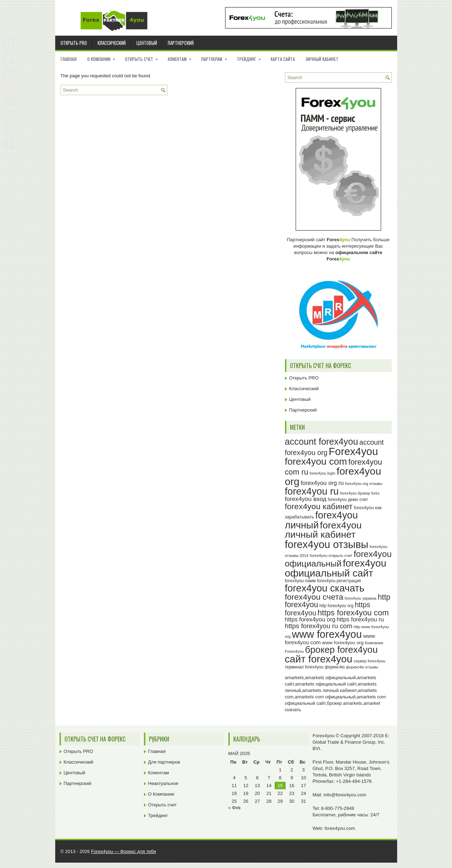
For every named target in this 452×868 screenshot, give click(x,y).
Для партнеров (164, 762)
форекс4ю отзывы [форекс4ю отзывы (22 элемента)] (362, 667)
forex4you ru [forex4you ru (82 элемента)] (312, 491)
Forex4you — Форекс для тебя (124, 851)
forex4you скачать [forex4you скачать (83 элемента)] (325, 588)
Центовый (147, 43)
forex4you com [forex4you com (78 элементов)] (316, 461)
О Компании (103, 57)
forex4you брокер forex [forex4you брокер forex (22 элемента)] (360, 493)
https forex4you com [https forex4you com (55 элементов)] (353, 613)
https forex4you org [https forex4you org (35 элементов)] (310, 619)
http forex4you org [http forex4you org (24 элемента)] (336, 606)
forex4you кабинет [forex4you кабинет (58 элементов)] (319, 506)
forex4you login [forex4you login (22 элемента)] (322, 473)
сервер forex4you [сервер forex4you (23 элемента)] (370, 661)
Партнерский (181, 43)
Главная (69, 59)
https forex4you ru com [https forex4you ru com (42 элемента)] (319, 626)
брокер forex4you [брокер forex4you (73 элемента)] (341, 650)
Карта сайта (283, 59)
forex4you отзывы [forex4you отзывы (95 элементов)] (327, 544)
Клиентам (182, 57)
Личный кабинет (322, 59)
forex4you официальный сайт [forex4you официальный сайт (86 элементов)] (336, 568)
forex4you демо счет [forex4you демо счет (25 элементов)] (348, 500)
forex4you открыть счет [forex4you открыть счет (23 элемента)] (331, 556)
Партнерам (216, 57)
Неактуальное (163, 783)
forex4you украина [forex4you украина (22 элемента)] (360, 598)
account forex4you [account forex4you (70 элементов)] (322, 441)
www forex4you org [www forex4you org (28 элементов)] (343, 643)
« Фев (235, 808)
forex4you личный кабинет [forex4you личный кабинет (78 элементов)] (323, 530)
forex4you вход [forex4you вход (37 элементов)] (306, 499)
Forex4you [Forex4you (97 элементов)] (354, 451)
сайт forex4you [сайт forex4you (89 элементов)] (319, 659)
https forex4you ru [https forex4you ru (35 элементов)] (360, 619)
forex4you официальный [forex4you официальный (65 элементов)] (338, 559)
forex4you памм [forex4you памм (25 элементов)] (300, 581)
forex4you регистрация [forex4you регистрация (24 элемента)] (339, 581)
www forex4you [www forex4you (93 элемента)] (327, 634)
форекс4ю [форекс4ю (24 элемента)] (335, 667)
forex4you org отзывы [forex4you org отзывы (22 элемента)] (364, 484)
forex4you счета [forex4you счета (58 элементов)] (314, 597)
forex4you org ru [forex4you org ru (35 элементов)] (322, 483)
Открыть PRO (74, 43)
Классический (112, 43)
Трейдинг (251, 57)
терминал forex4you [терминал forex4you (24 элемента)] (304, 667)
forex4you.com (340, 828)
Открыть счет (144, 57)
